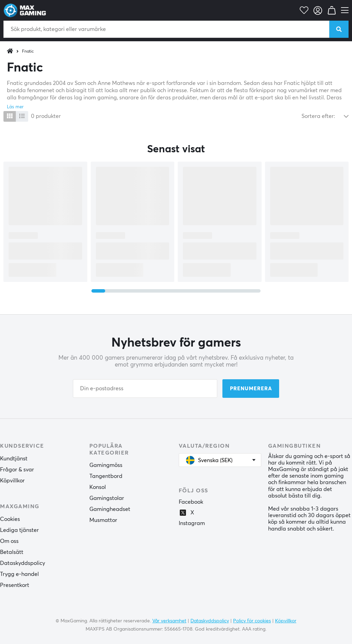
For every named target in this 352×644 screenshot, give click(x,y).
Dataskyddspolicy (23, 563)
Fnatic (28, 52)
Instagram (192, 523)
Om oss (9, 541)
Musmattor (103, 520)
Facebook (191, 502)
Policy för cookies (252, 621)
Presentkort (15, 585)
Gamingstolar (107, 498)
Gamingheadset (110, 509)
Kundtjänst (14, 459)
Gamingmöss (106, 465)
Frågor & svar (17, 470)
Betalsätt (12, 552)
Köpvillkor (12, 481)
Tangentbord (106, 476)
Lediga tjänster (19, 530)
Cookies (10, 519)
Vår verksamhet (169, 621)
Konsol (98, 487)
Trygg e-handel (19, 574)
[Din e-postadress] (145, 389)
